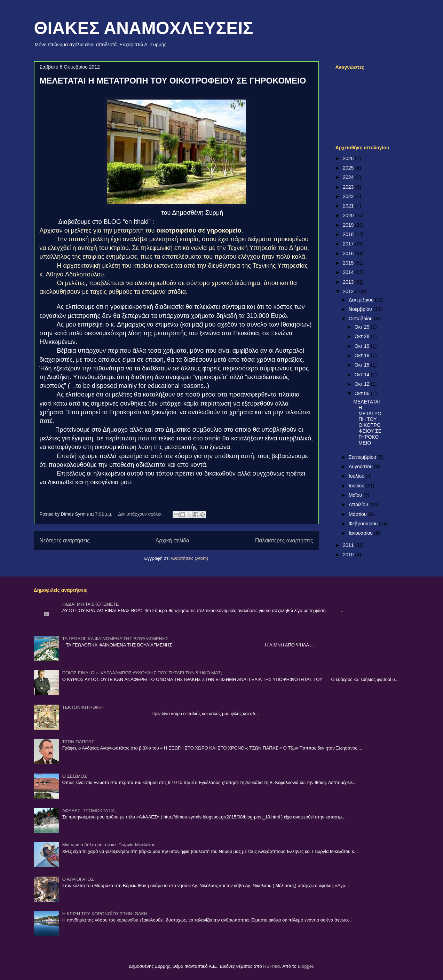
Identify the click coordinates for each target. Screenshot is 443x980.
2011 (349, 545)
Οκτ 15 (363, 365)
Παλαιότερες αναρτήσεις (284, 540)
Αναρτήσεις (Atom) (190, 558)
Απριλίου (359, 504)
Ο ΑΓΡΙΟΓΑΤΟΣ (78, 879)
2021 (349, 206)
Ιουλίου (357, 476)
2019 (349, 225)
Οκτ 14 (363, 375)
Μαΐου (356, 495)
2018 (349, 234)
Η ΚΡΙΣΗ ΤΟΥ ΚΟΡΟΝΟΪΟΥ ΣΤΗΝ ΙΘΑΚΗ (105, 914)
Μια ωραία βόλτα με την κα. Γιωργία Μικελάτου (109, 845)
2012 (349, 291)
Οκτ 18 (363, 355)
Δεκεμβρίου (362, 300)
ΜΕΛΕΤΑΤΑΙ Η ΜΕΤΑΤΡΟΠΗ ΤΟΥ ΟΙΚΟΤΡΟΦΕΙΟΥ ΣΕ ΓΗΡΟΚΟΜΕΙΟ (173, 81)
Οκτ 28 (363, 336)
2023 (349, 187)
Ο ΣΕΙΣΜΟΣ (75, 776)
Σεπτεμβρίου (363, 457)
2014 (349, 272)
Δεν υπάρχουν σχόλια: (141, 514)
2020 (349, 215)
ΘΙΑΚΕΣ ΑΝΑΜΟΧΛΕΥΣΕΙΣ (144, 28)
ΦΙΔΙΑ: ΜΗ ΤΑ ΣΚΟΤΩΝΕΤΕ (91, 604)
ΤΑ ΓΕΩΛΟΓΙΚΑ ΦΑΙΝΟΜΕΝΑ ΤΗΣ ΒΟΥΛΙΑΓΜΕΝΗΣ (115, 639)
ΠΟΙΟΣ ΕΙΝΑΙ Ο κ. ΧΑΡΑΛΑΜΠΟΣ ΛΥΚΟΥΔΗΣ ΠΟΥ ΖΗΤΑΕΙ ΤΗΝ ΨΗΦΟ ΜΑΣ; (142, 673)
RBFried (271, 966)
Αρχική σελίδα (172, 540)
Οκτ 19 (363, 346)
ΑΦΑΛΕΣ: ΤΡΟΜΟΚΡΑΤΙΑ (89, 811)
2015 (349, 263)
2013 (349, 282)
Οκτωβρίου (361, 319)
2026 (349, 158)
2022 (349, 196)
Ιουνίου (357, 486)
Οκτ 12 (363, 384)
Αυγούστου (361, 467)
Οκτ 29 (363, 327)
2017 (349, 244)
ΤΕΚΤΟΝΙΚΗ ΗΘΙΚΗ (83, 707)
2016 (349, 253)
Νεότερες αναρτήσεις (65, 540)
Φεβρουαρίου (364, 524)
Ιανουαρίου (361, 533)
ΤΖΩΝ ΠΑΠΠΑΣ (78, 742)
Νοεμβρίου (361, 309)
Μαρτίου (358, 514)
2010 (349, 555)
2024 (349, 177)
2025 (349, 168)
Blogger (305, 966)
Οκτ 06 (363, 393)
